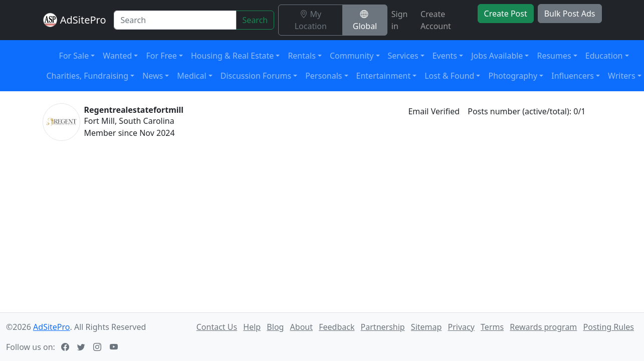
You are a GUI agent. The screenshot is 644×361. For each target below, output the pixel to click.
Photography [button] (513, 76)
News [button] (153, 76)
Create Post (506, 14)
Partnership (383, 327)
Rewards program (543, 327)
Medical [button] (191, 76)
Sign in (400, 20)
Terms (492, 327)
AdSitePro (83, 20)
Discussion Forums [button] (256, 76)
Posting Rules (609, 327)
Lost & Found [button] (449, 76)
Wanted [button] (117, 56)
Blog (275, 327)
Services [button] (403, 56)
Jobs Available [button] (497, 56)
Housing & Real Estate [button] (232, 56)
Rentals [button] (301, 56)
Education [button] (604, 56)
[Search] (175, 20)
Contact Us (217, 327)
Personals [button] (324, 76)
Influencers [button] (573, 76)
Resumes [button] (554, 56)
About (301, 327)
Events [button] (445, 56)
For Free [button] (161, 56)
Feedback (337, 327)
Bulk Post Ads (570, 14)
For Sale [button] (74, 56)
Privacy (461, 327)
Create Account (436, 20)
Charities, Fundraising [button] (88, 76)
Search (255, 20)
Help (252, 327)
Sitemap (426, 327)
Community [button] (352, 56)
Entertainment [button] (384, 76)
